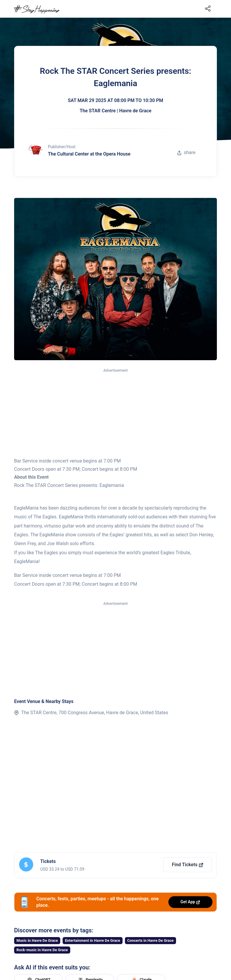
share (186, 152)
